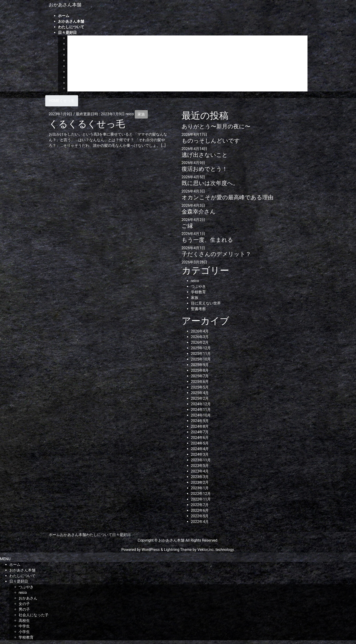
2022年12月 (201, 494)
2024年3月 (200, 454)
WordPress (151, 550)
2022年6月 (200, 510)
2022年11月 (201, 499)
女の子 (73, 55)
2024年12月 (201, 404)
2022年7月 (200, 505)
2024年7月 (200, 432)
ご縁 (187, 226)
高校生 (73, 72)
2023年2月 (200, 482)
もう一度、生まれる (207, 240)
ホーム (54, 535)
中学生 (73, 77)
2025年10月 (201, 359)
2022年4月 (200, 522)
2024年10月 (201, 415)
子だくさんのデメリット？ (216, 254)
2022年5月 (200, 516)
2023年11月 (201, 460)
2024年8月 (200, 426)
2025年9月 (200, 365)
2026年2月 (200, 342)
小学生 (73, 83)
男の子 (73, 61)
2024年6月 (200, 438)
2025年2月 (200, 398)
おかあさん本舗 (73, 535)
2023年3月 (200, 477)
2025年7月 (200, 376)
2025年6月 (200, 382)
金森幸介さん (199, 212)
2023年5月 (200, 466)
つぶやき (75, 38)
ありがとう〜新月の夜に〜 (216, 126)
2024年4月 (200, 449)
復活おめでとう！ (205, 169)
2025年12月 (201, 348)
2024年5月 (200, 443)
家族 (141, 114)
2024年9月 (200, 421)
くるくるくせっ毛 (87, 124)
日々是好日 (121, 535)
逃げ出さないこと (205, 155)
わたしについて (99, 535)
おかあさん (77, 49)
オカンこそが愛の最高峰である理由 (228, 197)
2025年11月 (201, 354)
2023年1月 (200, 488)
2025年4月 (200, 393)
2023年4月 (200, 471)
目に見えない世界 (206, 303)
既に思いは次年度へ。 (210, 183)
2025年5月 (200, 387)
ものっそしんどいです (211, 141)
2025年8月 (200, 370)
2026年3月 (200, 337)
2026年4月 (200, 331)
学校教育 (75, 89)
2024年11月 (201, 410)
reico (71, 44)
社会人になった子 (82, 66)
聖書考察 (198, 309)
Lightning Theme (178, 550)
